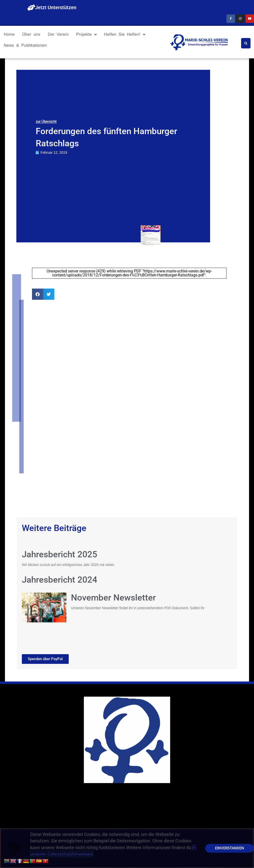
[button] (38, 294)
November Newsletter (113, 598)
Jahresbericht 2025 (60, 554)
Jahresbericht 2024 (60, 580)
